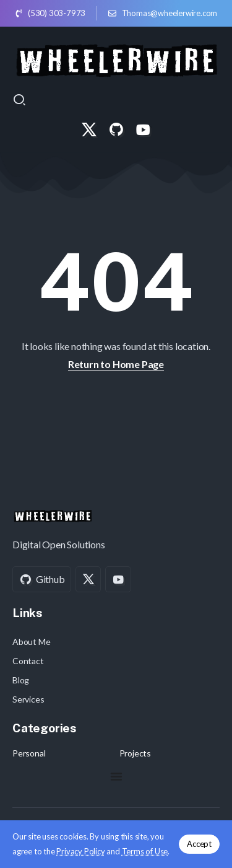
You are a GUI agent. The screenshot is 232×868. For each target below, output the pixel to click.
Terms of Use (145, 851)
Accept (199, 844)
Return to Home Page (116, 364)
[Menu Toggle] (116, 776)
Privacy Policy (80, 851)
